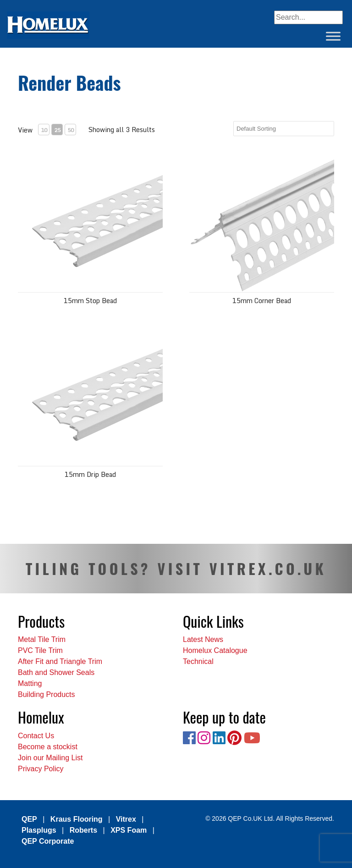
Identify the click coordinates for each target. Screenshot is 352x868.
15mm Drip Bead (90, 474)
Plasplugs (39, 830)
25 (57, 130)
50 (71, 130)
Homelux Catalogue (215, 650)
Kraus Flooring (77, 819)
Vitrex (126, 819)
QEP (29, 819)
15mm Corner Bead (262, 301)
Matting (30, 683)
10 (44, 130)
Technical (198, 661)
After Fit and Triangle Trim (60, 661)
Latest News (203, 639)
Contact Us (36, 736)
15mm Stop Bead (90, 301)
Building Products (47, 694)
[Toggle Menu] (333, 36)
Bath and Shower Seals (56, 672)
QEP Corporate (48, 841)
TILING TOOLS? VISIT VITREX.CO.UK (176, 568)
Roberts (83, 830)
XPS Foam (129, 830)
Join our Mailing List (50, 758)
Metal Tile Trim (42, 639)
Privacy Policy (41, 769)
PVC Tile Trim (40, 650)
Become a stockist (48, 747)
